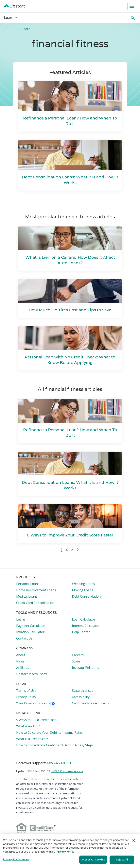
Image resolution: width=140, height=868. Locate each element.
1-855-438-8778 (59, 763)
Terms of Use (26, 691)
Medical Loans (27, 596)
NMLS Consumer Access (67, 771)
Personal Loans (28, 584)
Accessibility (81, 697)
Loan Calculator (84, 619)
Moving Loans (83, 590)
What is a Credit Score (32, 739)
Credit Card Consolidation (35, 603)
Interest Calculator (86, 626)
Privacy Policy (26, 697)
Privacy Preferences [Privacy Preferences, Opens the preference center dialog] (16, 859)
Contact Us (24, 638)
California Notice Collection (92, 703)
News (20, 661)
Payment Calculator (31, 626)
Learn (10, 18)
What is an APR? (28, 726)
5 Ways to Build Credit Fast (36, 720)
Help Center (81, 632)
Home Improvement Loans (36, 590)
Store (76, 661)
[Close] (134, 841)
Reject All (122, 859)
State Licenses (83, 691)
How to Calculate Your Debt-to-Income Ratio (49, 732)
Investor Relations (86, 668)
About (21, 655)
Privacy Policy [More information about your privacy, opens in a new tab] (65, 852)
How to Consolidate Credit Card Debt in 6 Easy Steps (55, 745)
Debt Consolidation (86, 596)
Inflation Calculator (30, 632)
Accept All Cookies (93, 859)
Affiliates (23, 668)
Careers (78, 655)
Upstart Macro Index (32, 674)
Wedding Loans (83, 584)
